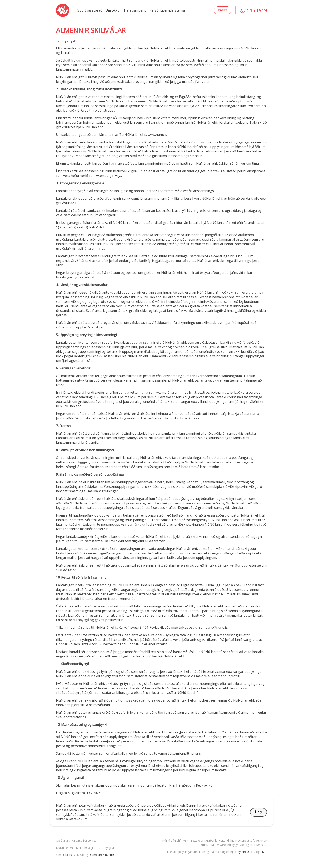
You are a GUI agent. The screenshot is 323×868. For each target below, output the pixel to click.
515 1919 (69, 855)
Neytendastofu (245, 852)
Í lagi (259, 812)
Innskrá (223, 10)
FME (263, 852)
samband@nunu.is (102, 855)
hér (220, 814)
